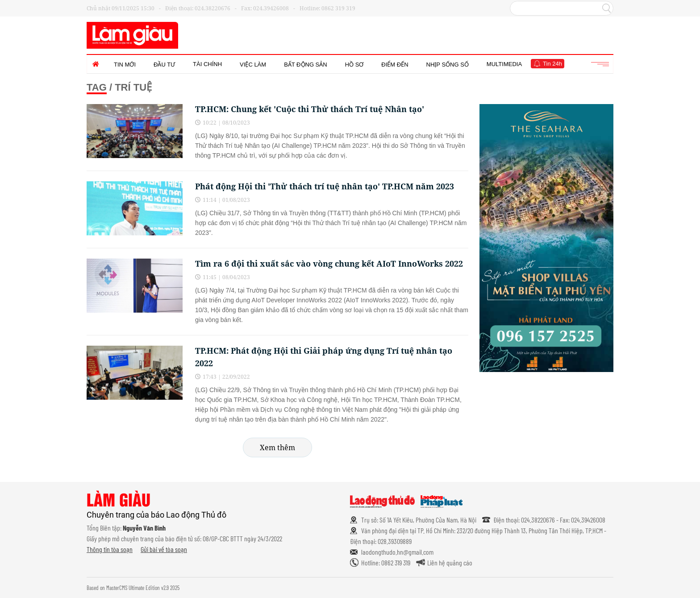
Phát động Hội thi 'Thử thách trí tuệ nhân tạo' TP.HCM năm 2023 (325, 186)
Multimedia (504, 64)
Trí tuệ (133, 87)
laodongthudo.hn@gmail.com (397, 552)
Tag (97, 88)
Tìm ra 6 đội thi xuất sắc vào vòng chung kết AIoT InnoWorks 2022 (329, 263)
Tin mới (125, 65)
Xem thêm (277, 447)
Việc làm (253, 65)
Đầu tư (164, 65)
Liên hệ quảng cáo (450, 562)
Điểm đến (395, 65)
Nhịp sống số (448, 65)
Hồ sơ (354, 65)
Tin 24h (552, 64)
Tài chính (207, 64)
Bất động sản (306, 65)
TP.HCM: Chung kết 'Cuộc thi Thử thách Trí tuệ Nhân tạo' (310, 109)
